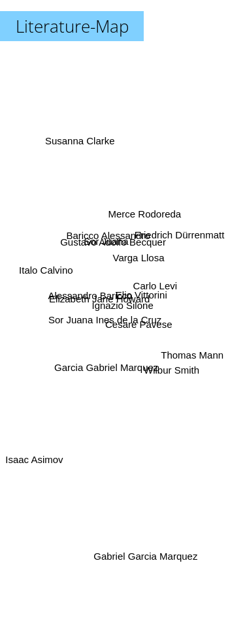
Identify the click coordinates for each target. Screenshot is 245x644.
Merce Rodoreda (144, 218)
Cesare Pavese (138, 322)
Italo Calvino (46, 267)
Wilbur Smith (170, 367)
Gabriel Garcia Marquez (147, 556)
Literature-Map (72, 26)
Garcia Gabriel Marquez (107, 364)
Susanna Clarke (81, 145)
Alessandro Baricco (90, 295)
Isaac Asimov (35, 454)
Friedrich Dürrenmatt (176, 235)
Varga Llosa (139, 259)
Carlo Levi (155, 286)
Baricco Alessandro (108, 237)
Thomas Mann (193, 352)
